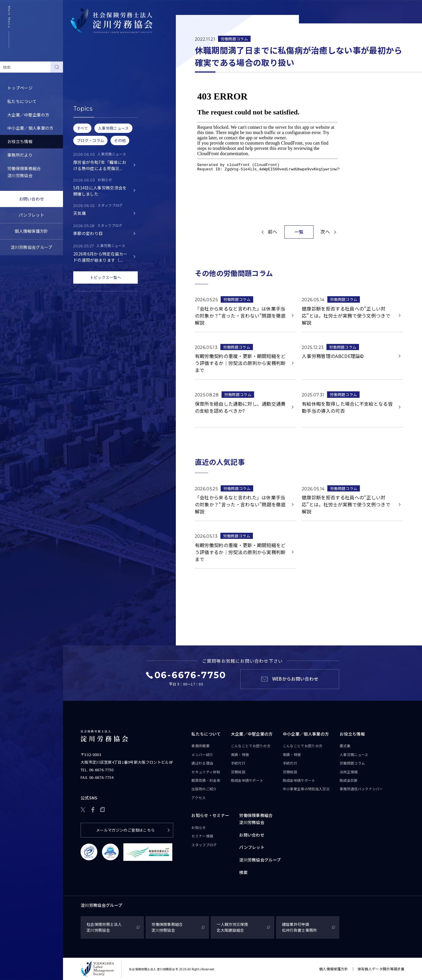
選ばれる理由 (202, 763)
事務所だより (20, 155)
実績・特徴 (240, 754)
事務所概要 (200, 746)
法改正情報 (349, 772)
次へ (325, 232)
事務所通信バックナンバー (96, 121)
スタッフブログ (204, 845)
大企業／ (252, 734)
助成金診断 (81, 135)
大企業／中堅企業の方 (28, 115)
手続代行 (238, 763)
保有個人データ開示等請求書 (381, 969)
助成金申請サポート (247, 780)
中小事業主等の (306, 789)
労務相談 (238, 772)
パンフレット (32, 215)
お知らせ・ (210, 815)
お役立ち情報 (20, 141)
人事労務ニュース (87, 81)
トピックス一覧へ (106, 277)
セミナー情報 (202, 836)
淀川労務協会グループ (31, 247)
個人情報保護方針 (32, 231)
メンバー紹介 (202, 754)
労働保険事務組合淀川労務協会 (24, 172)
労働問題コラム (85, 95)
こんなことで (251, 746)
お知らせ (199, 827)
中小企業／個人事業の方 (30, 128)
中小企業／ (306, 734)
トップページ (20, 88)
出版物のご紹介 (204, 789)
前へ (273, 232)
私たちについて (22, 101)
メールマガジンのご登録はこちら (126, 830)
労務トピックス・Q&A (92, 108)
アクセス (198, 797)
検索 (243, 872)
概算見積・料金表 (206, 780)
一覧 (299, 232)
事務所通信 (361, 789)
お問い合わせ (32, 199)
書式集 (77, 68)
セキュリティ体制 (206, 772)
